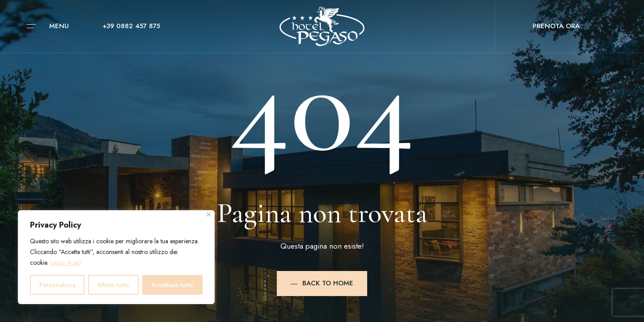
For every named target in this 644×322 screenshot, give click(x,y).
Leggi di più (66, 263)
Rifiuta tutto (113, 285)
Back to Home (322, 283)
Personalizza (57, 285)
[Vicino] (209, 214)
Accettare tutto (172, 285)
